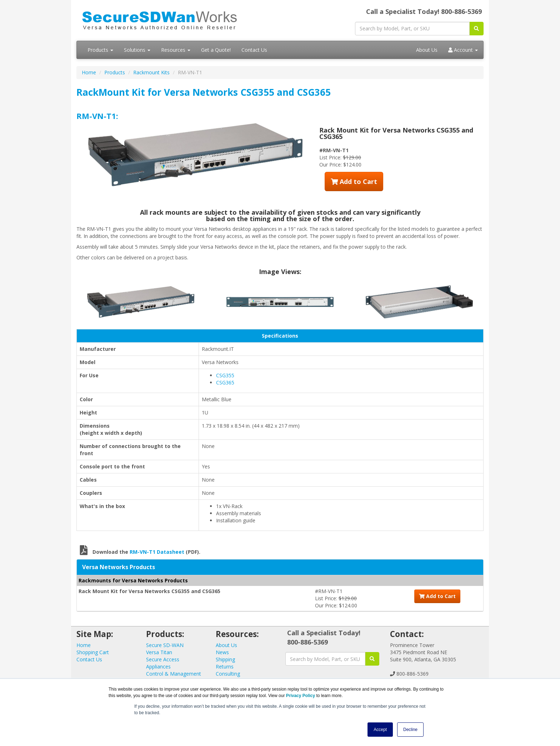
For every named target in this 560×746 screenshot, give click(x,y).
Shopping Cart (93, 652)
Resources (176, 50)
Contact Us (254, 50)
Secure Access (163, 659)
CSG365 (225, 382)
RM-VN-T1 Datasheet (157, 552)
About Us (427, 50)
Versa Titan (159, 652)
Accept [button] (380, 730)
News (222, 652)
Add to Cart (354, 181)
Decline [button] (410, 730)
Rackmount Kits (151, 72)
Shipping (225, 659)
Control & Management (174, 674)
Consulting (228, 674)
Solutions (137, 50)
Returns (225, 667)
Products (100, 50)
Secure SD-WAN (165, 645)
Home (89, 72)
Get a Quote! (216, 50)
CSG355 (225, 375)
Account (463, 50)
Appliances (158, 667)
